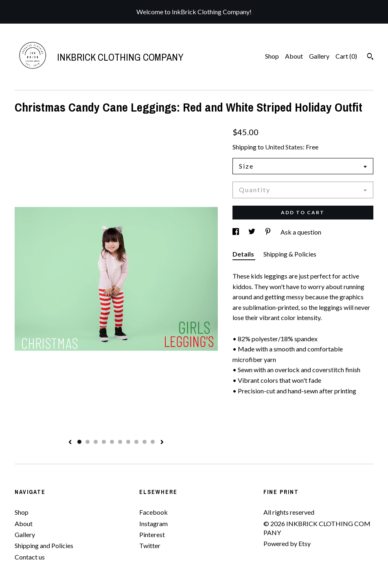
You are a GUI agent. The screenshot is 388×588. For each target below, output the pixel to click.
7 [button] (128, 442)
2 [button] (88, 442)
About (294, 56)
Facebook (153, 512)
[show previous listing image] (70, 443)
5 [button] (112, 442)
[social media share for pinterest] (269, 232)
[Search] (370, 57)
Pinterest (152, 534)
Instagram (153, 523)
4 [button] (104, 442)
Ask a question (301, 232)
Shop (272, 56)
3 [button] (96, 442)
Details (244, 254)
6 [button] (120, 442)
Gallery (319, 56)
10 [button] (153, 442)
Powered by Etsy (287, 543)
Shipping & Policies (290, 254)
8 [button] (136, 442)
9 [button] (145, 442)
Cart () (346, 56)
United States (284, 147)
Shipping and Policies (44, 545)
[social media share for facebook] (236, 232)
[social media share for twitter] (252, 232)
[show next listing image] (162, 443)
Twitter (150, 545)
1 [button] (79, 442)
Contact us (30, 557)
